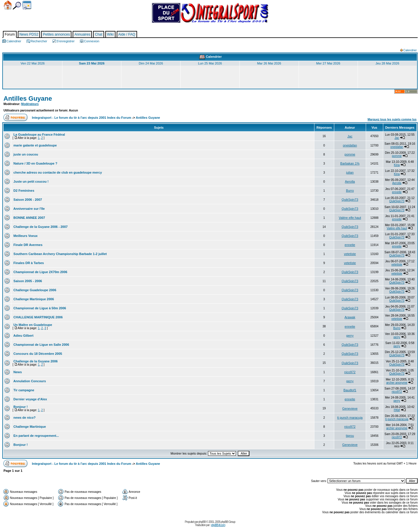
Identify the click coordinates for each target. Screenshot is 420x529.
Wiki (110, 34)
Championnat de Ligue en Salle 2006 (41, 345)
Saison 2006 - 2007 (27, 200)
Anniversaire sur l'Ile (29, 209)
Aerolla (350, 181)
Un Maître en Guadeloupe (32, 325)
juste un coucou (25, 154)
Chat (98, 34)
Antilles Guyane (28, 98)
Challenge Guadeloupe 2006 (34, 290)
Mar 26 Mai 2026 (269, 63)
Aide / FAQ (127, 34)
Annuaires (82, 34)
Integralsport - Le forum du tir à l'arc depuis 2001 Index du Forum (82, 118)
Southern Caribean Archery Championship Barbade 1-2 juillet (60, 254)
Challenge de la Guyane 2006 (35, 361)
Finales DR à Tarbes (28, 263)
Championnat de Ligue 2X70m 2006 (40, 272)
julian (350, 172)
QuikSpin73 (350, 200)
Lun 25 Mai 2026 (210, 63)
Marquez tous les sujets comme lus (392, 119)
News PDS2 (29, 34)
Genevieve (350, 408)
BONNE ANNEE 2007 (29, 218)
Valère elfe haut (350, 218)
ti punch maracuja (350, 418)
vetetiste (350, 254)
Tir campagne (23, 390)
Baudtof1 (350, 390)
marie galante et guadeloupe (35, 145)
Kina (397, 165)
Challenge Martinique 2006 (33, 299)
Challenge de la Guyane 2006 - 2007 (40, 227)
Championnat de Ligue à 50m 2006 (39, 308)
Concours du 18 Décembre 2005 (37, 354)
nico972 (350, 372)
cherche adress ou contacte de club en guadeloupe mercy (57, 172)
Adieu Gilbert (23, 336)
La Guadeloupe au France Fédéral (39, 135)
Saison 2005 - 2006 (27, 281)
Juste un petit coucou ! (30, 181)
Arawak (350, 317)
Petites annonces (56, 34)
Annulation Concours (29, 381)
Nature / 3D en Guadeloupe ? (35, 163)
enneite (397, 192)
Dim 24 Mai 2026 (151, 63)
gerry (350, 336)
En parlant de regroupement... (36, 436)
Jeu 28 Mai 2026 (387, 63)
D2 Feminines (23, 191)
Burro (350, 191)
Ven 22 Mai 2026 (33, 63)
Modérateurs (30, 104)
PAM (397, 410)
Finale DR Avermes (28, 245)
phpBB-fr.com (218, 525)
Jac (350, 136)
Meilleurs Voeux (25, 236)
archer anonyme (397, 383)
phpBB (202, 522)
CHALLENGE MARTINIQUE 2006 (38, 317)
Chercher (17, 6)
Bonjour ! (20, 407)
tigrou (350, 436)
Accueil (8, 5)
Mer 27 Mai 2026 (328, 63)
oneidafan (350, 145)
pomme (350, 154)
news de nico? (24, 418)
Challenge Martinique (29, 427)
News (17, 372)
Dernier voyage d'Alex (30, 399)
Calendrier (27, 5)
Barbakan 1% (350, 163)
